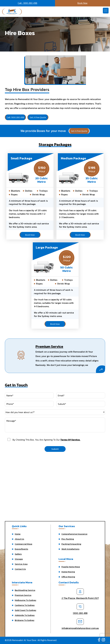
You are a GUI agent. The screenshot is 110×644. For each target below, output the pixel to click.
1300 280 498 (80, 613)
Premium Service (23, 595)
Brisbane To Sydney (25, 620)
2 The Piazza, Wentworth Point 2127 (80, 598)
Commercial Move (23, 544)
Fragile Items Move (71, 567)
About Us (19, 539)
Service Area (21, 564)
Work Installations (70, 549)
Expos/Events (21, 549)
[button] (106, 11)
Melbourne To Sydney (25, 600)
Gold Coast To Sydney (25, 610)
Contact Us (20, 569)
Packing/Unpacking (71, 544)
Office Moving (68, 577)
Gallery (18, 554)
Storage (19, 559)
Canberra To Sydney (25, 605)
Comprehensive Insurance (74, 534)
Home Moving (68, 572)
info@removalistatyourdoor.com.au (80, 628)
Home (18, 534)
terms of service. (70, 440)
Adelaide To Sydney (25, 615)
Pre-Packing (68, 539)
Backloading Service (25, 590)
